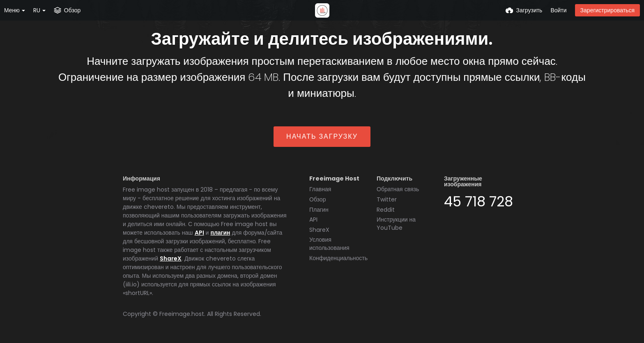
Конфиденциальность (338, 258)
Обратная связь (398, 189)
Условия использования (329, 244)
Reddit (386, 210)
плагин (220, 233)
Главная (320, 189)
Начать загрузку (322, 136)
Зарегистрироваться (607, 10)
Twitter (387, 199)
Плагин (319, 210)
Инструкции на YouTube (396, 224)
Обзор (317, 199)
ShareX (171, 258)
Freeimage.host (182, 314)
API (199, 233)
